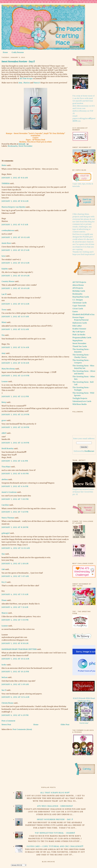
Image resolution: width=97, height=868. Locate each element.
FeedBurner (89, 451)
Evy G (4, 582)
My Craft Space (79, 332)
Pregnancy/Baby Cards (82, 338)
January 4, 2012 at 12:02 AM (16, 548)
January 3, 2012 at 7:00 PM (15, 499)
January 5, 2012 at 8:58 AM (15, 643)
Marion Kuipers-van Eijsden (13, 207)
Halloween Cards (80, 323)
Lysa (3, 256)
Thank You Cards (80, 346)
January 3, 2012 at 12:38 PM (15, 427)
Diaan (4, 600)
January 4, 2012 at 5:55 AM (15, 594)
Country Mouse (8, 281)
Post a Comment (8, 721)
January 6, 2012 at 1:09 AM (15, 684)
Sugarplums (78, 340)
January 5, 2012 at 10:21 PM (15, 672)
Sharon (5, 613)
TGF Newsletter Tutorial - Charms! (55, 833)
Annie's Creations (9, 492)
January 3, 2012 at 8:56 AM (15, 201)
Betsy (4, 402)
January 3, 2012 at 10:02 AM (16, 237)
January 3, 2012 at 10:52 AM (15, 304)
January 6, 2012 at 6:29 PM (15, 715)
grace (4, 420)
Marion (27, 83)
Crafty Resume (18, 52)
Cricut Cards (78, 309)
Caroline (5, 505)
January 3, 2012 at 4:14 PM (15, 461)
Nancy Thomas (8, 518)
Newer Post (6, 725)
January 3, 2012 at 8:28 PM (15, 527)
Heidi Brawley (8, 448)
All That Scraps (26, 78)
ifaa (3, 554)
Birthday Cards (79, 291)
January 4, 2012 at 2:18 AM (15, 564)
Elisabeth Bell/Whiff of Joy (83, 314)
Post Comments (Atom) (22, 729)
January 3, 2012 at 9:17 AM (15, 225)
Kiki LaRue (77, 326)
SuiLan (4, 677)
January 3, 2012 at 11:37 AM (15, 317)
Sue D (4, 690)
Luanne (5, 626)
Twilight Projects (80, 398)
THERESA (6, 183)
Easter (75, 311)
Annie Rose (6, 243)
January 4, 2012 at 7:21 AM (15, 607)
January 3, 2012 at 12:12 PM (15, 396)
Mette (4, 165)
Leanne (5, 381)
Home (5, 52)
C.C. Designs (78, 300)
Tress (4, 310)
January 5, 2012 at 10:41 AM (15, 659)
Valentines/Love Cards (82, 401)
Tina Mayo (6, 467)
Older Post (65, 725)
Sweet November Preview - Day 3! (55, 819)
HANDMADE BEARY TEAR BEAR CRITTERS (19, 649)
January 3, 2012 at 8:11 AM (15, 178)
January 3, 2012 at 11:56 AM (15, 347)
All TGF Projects (79, 282)
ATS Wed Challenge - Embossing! (55, 806)
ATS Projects (78, 288)
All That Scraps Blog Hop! (55, 793)
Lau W (4, 294)
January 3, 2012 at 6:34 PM (15, 486)
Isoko (4, 665)
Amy (20, 83)
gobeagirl (6, 533)
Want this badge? (84, 723)
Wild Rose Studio (80, 404)
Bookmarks (13, 146)
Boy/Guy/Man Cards (81, 297)
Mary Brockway (8, 369)
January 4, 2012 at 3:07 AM (15, 576)
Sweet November (26, 146)
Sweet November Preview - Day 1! (18, 62)
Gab (3, 569)
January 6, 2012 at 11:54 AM (15, 697)
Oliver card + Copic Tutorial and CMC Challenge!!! (55, 846)
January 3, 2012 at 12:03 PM (15, 376)
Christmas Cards (80, 303)
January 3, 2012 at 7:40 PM (15, 512)
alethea (5, 479)
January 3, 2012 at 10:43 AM (15, 263)
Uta (3, 335)
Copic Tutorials (79, 306)
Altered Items (78, 285)
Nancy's (37, 83)
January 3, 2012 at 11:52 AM (15, 329)
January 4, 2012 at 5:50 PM (15, 620)
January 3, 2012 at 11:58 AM (15, 363)
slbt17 (4, 433)
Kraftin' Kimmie (79, 329)
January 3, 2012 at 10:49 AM (16, 276)
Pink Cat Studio (79, 335)
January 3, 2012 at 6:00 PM (15, 474)
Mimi (4, 322)
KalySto (5, 269)
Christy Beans (7, 703)
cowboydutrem (8, 230)
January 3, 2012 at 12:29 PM (15, 414)
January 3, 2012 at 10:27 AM (15, 250)
